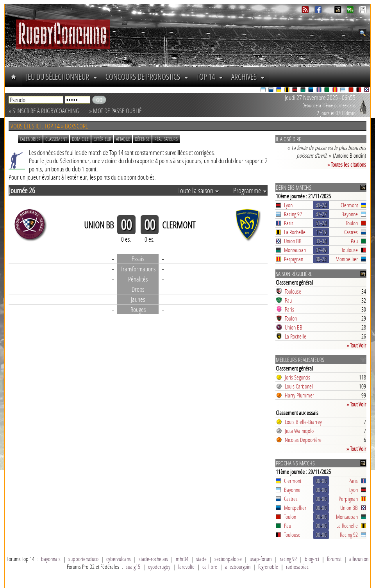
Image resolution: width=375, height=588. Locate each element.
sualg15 (133, 567)
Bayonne (350, 214)
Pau (354, 241)
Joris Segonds (297, 377)
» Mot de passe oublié (115, 111)
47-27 (321, 214)
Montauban (295, 250)
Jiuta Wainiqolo (299, 431)
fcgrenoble (268, 567)
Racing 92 (293, 214)
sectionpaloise (228, 559)
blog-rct (312, 559)
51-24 (321, 223)
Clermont (349, 205)
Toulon (352, 223)
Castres (351, 232)
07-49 (321, 250)
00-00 (321, 481)
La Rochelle (295, 232)
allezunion (359, 559)
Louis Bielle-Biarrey (303, 422)
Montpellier (347, 259)
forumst (334, 559)
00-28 (321, 259)
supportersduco (83, 559)
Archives (248, 77)
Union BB (293, 241)
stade (201, 559)
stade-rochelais (153, 559)
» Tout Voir (356, 345)
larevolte (186, 567)
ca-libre (210, 567)
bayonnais (51, 559)
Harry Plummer (299, 395)
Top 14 (210, 77)
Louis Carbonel (299, 386)
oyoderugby (159, 567)
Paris (289, 223)
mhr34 (182, 559)
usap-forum (261, 559)
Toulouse (350, 250)
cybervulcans (119, 559)
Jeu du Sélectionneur (62, 77)
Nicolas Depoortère (303, 440)
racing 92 (288, 559)
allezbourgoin (238, 567)
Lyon (288, 205)
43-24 (321, 205)
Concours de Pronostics (147, 77)
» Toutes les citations (347, 164)
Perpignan (294, 259)
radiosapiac (297, 567)
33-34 (321, 241)
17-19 (321, 232)
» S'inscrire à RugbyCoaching (44, 111)
